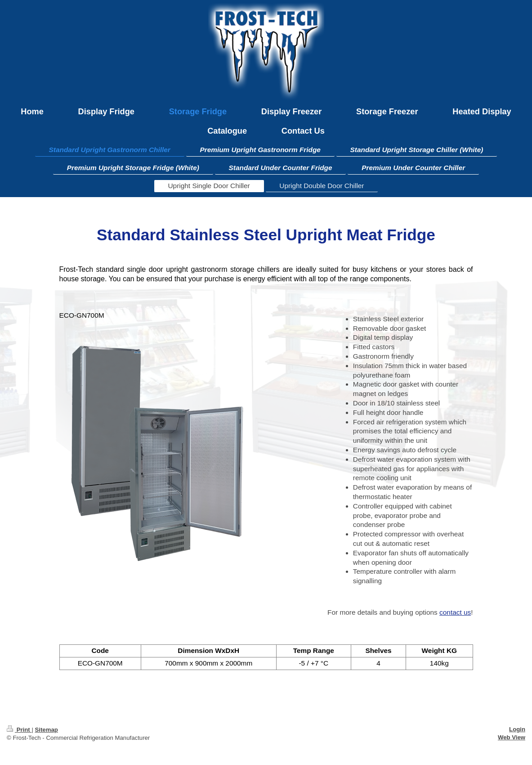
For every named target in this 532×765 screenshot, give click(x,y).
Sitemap (46, 730)
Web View (512, 737)
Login (517, 729)
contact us (455, 612)
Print (19, 730)
